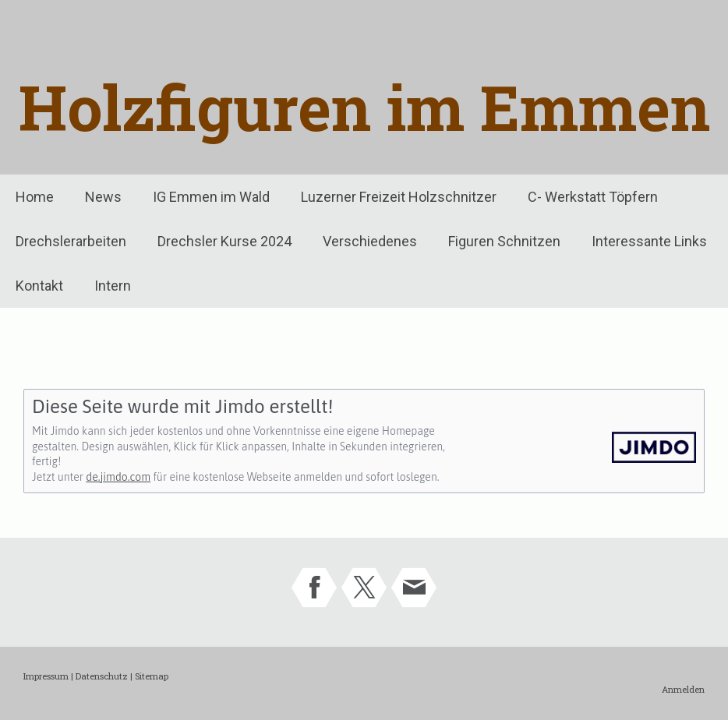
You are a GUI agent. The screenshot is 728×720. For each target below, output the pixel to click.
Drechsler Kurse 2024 (224, 241)
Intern (113, 286)
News (103, 197)
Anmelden (683, 689)
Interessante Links (649, 241)
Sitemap (152, 676)
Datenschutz (102, 676)
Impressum (46, 676)
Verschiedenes (370, 241)
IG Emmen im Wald (211, 197)
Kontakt (39, 286)
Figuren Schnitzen (504, 241)
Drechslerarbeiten (71, 241)
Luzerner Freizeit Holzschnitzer (399, 197)
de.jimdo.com (118, 477)
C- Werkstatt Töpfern (593, 197)
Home (35, 197)
